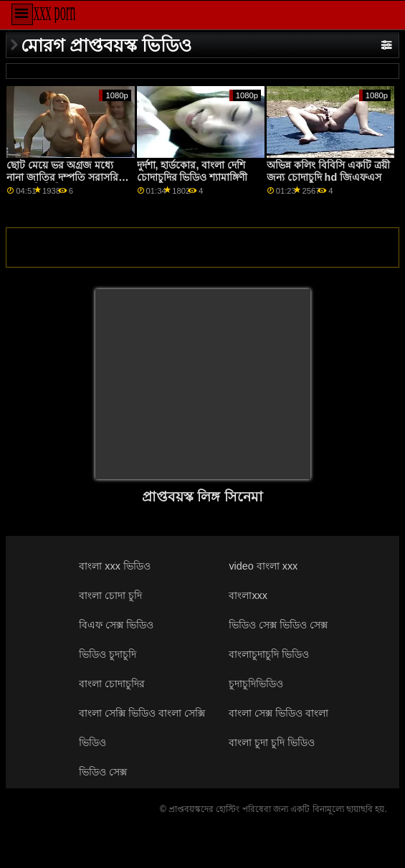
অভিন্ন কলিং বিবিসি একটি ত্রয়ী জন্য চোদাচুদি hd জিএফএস (328, 171)
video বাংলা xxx (263, 566)
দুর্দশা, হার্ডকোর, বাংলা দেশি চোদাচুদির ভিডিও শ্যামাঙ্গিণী (192, 171)
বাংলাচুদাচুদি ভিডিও (269, 654)
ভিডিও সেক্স (103, 772)
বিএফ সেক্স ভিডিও (116, 625)
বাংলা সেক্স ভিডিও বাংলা (278, 713)
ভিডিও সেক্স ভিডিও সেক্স (278, 625)
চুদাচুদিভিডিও (256, 684)
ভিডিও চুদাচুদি (108, 654)
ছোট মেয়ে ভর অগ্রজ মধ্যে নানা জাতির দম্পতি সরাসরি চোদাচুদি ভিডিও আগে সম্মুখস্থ (66, 177)
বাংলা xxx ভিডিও (115, 566)
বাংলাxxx (248, 595)
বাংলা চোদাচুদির (112, 684)
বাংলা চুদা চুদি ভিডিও (272, 742)
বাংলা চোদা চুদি (110, 595)
